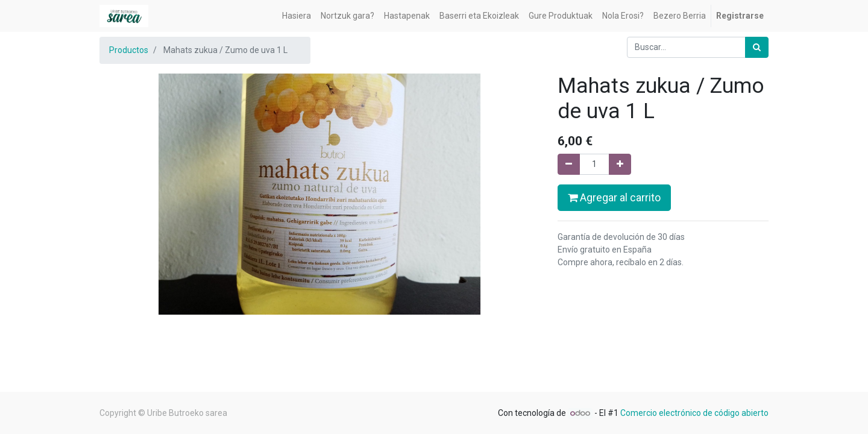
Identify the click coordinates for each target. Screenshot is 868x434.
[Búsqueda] (757, 47)
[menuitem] (297, 16)
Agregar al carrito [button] (614, 198)
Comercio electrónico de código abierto (694, 413)
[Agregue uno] (620, 164)
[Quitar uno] (569, 164)
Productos (129, 50)
